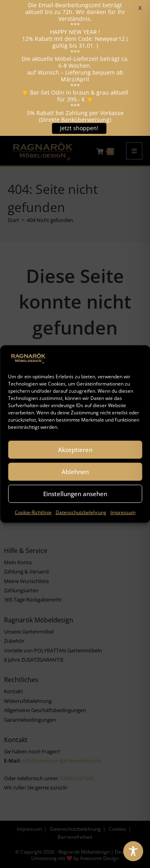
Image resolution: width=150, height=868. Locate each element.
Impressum (123, 512)
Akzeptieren (75, 450)
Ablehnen (75, 472)
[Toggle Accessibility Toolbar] (133, 851)
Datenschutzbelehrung (81, 512)
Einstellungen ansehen (75, 494)
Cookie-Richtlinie (33, 512)
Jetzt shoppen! (79, 128)
